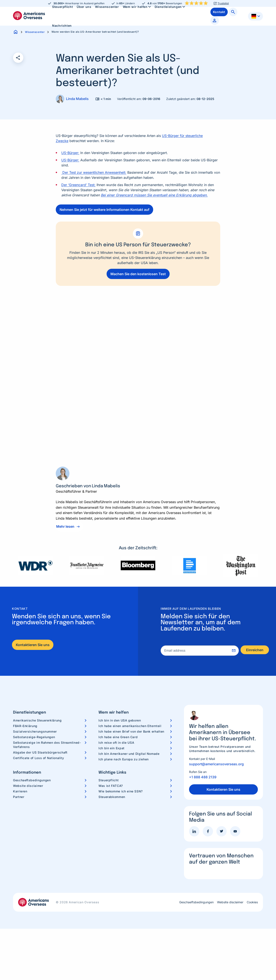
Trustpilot (223, 3)
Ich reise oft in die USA (116, 743)
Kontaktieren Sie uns (33, 645)
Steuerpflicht (109, 780)
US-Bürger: (70, 153)
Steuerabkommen (112, 797)
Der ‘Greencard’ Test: (78, 185)
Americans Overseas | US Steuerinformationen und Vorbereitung (29, 16)
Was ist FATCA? (111, 786)
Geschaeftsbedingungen (32, 780)
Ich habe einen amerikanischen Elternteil (130, 726)
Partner (19, 797)
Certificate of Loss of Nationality (39, 758)
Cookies (252, 902)
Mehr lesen (65, 526)
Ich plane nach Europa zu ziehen (124, 759)
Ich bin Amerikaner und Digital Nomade (129, 754)
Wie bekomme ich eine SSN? (121, 791)
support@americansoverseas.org (216, 764)
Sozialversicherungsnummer (35, 731)
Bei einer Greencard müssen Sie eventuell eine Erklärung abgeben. (154, 195)
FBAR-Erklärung (25, 726)
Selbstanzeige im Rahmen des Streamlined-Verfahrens (47, 745)
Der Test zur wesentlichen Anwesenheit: (94, 172)
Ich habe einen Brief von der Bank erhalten (131, 731)
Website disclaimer (28, 786)
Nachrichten (62, 26)
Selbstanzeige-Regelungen (34, 737)
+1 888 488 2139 (203, 777)
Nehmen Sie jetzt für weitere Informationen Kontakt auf (104, 210)
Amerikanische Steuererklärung (37, 720)
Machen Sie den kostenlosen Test (138, 274)
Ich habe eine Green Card (118, 737)
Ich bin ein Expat (112, 748)
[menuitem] (62, 26)
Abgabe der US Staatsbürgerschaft (40, 752)
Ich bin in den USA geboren (120, 720)
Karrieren (20, 791)
